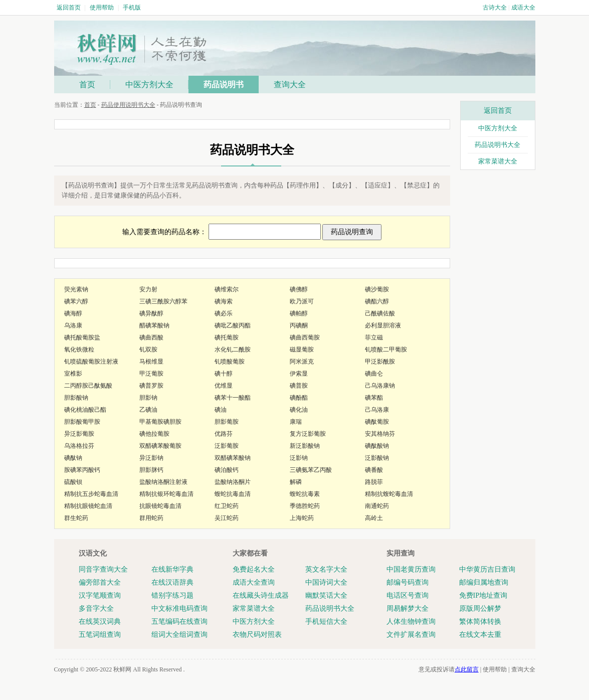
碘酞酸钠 (377, 446)
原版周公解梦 (480, 608)
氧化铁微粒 (79, 349)
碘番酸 (374, 470)
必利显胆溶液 (383, 325)
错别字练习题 (172, 595)
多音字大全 (96, 608)
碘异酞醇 (151, 313)
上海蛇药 (302, 518)
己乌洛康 (377, 410)
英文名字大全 (326, 569)
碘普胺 (299, 386)
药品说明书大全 (498, 145)
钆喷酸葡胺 (230, 362)
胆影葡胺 (227, 422)
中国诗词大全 (326, 582)
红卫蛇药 (227, 506)
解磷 (296, 482)
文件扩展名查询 (411, 635)
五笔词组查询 (100, 635)
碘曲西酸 (151, 337)
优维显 (224, 386)
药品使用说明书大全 (128, 105)
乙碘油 (148, 410)
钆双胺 (148, 349)
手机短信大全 (326, 622)
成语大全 (523, 8)
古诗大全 (495, 8)
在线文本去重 (480, 635)
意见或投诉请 (449, 669)
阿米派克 (302, 362)
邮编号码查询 (408, 582)
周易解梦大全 (408, 608)
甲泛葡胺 (151, 374)
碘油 (221, 410)
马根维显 (151, 362)
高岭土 (374, 518)
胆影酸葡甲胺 (82, 422)
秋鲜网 (122, 669)
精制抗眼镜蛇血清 (88, 506)
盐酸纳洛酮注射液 (163, 482)
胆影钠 (148, 398)
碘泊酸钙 (227, 470)
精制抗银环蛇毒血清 (166, 494)
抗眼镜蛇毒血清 (160, 506)
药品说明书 (224, 84)
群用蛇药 (151, 518)
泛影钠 (299, 458)
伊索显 (299, 374)
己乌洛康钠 (380, 386)
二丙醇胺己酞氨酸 (88, 386)
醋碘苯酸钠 (154, 325)
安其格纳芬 (380, 434)
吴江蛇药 (227, 518)
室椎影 (73, 374)
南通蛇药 (377, 506)
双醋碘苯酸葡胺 (160, 446)
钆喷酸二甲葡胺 (386, 349)
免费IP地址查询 (483, 595)
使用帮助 (102, 8)
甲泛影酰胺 (380, 362)
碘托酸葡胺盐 (82, 337)
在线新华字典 (172, 569)
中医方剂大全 (149, 84)
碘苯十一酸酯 (233, 398)
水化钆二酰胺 (233, 349)
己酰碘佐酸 (380, 313)
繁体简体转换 (480, 622)
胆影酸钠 (76, 398)
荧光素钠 (76, 289)
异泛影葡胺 (79, 434)
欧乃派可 (302, 301)
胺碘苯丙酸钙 (82, 470)
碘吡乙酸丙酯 (233, 325)
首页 (87, 84)
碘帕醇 (299, 313)
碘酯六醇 (377, 301)
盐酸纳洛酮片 (233, 482)
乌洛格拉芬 (79, 446)
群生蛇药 (76, 518)
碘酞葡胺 (377, 422)
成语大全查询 (254, 582)
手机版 (132, 8)
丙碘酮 (299, 325)
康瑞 (296, 422)
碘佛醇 (299, 289)
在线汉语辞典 (172, 582)
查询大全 (290, 84)
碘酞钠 (73, 458)
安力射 (148, 289)
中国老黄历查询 (411, 569)
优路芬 (224, 434)
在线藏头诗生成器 (261, 595)
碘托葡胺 (227, 337)
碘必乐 (224, 313)
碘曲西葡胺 (305, 337)
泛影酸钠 (377, 458)
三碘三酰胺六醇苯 (163, 301)
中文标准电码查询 (179, 608)
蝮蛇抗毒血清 (233, 494)
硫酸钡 (73, 482)
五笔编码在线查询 (179, 622)
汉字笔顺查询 (100, 595)
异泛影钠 (151, 458)
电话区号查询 (408, 595)
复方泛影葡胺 (308, 434)
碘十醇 (224, 374)
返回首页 (69, 8)
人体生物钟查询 (411, 622)
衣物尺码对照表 (257, 635)
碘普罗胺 (151, 386)
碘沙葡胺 (377, 289)
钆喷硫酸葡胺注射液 (91, 362)
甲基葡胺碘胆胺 (160, 422)
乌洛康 (73, 325)
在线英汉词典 (100, 622)
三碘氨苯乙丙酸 (311, 470)
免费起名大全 (254, 569)
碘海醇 (73, 313)
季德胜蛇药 (305, 506)
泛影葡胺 (227, 446)
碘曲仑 (374, 374)
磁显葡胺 (302, 349)
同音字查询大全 (103, 569)
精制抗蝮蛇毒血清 (389, 494)
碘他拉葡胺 (154, 434)
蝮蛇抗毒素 (305, 494)
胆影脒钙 (151, 470)
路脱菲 (374, 482)
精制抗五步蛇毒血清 (91, 494)
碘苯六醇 (76, 301)
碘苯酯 (374, 398)
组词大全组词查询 (179, 635)
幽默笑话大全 (326, 595)
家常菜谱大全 (498, 161)
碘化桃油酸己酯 (85, 410)
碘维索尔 (227, 289)
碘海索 (224, 301)
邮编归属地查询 (484, 582)
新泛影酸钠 (305, 446)
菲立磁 (374, 337)
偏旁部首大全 (100, 582)
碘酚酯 (299, 398)
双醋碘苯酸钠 (233, 458)
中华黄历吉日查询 (487, 569)
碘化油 (299, 410)
